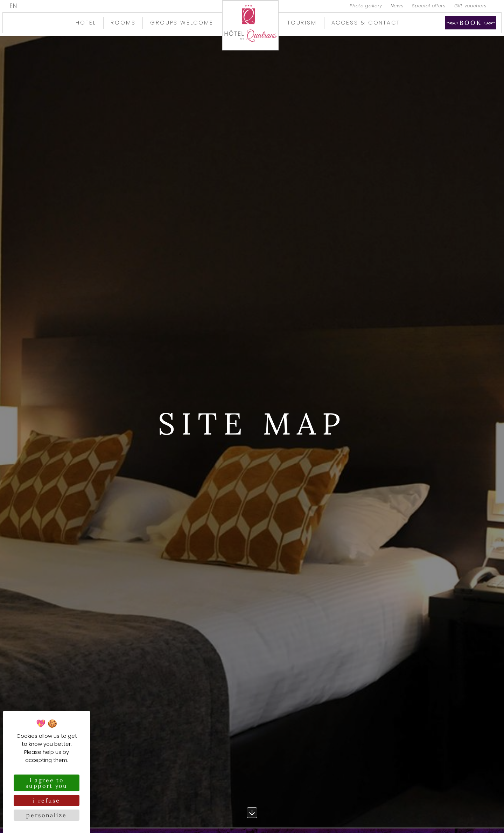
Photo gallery (366, 6)
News (397, 6)
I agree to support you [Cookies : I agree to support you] (47, 783)
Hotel (86, 23)
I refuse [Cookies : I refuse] (47, 800)
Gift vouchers (471, 6)
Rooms (123, 23)
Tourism (302, 23)
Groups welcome (182, 23)
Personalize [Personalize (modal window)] (47, 815)
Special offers (429, 6)
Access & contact (366, 23)
